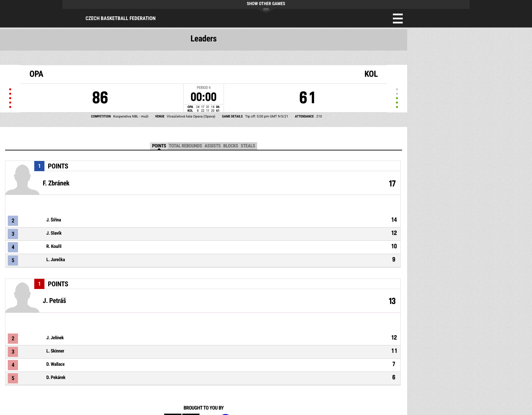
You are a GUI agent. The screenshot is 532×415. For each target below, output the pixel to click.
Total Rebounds (185, 146)
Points (159, 146)
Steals (248, 146)
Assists (213, 146)
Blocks (231, 146)
